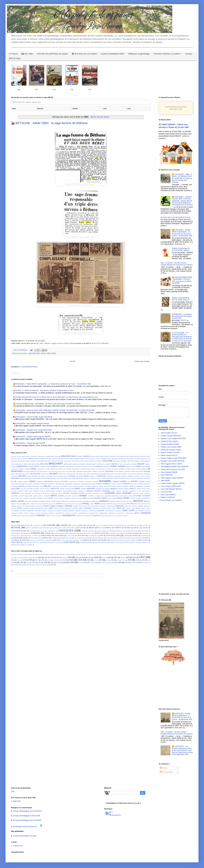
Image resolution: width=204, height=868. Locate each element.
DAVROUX (144, 469)
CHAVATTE (98, 466)
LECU (102, 493)
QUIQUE (32, 508)
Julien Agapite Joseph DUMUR (172, 478)
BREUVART (56, 464)
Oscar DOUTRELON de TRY (47, 504)
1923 (130, 560)
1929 (15, 562)
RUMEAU (104, 508)
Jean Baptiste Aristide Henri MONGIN (174, 467)
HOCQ (144, 489)
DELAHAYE (26, 474)
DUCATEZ (65, 481)
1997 (14, 565)
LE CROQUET (93, 536)
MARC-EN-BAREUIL (34, 538)
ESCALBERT (29, 484)
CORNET (21, 469)
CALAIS (145, 528)
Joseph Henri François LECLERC (173, 469)
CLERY (114, 466)
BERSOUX (49, 459)
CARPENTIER (22, 466)
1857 (135, 554)
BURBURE (118, 528)
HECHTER (91, 489)
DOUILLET (133, 478)
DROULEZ (147, 478)
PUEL (126, 506)
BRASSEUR (27, 464)
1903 (13, 560)
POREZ (75, 506)
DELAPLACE (63, 474)
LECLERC (66, 493)
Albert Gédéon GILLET (169, 433)
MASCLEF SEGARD (31, 501)
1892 (83, 558)
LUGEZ (61, 498)
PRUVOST (120, 506)
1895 (103, 558)
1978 (143, 563)
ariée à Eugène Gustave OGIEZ (58, 343)
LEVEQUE (75, 496)
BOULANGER (89, 461)
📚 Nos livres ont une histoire (84, 54)
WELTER (91, 516)
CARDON (134, 464)
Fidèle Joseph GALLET (169, 455)
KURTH (113, 491)
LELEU (141, 493)
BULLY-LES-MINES (104, 528)
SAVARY (44, 511)
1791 (87, 554)
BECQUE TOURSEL (140, 456)
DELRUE (72, 476)
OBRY (28, 504)
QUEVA (20, 508)
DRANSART (140, 478)
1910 (48, 560)
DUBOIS (32, 481)
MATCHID (17, 801)
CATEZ (36, 466)
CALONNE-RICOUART (19, 531)
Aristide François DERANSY (171, 436)
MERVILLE (75, 538)
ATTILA (28, 456)
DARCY (134, 469)
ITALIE (144, 533)
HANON (62, 489)
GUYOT (48, 489)
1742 (55, 554)
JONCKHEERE (67, 491)
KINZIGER (97, 491)
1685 (39, 554)
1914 (71, 560)
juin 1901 (40, 343)
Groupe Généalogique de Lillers (25, 836)
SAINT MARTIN (136, 508)
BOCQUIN (14, 461)
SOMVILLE (85, 511)
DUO (129, 482)
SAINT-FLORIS (143, 540)
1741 (50, 554)
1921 (118, 560)
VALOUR (74, 513)
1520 (23, 554)
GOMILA (82, 486)
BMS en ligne (15, 58)
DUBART (26, 482)
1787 (76, 554)
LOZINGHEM (15, 538)
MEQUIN (59, 501)
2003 (25, 565)
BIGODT (83, 459)
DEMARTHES (101, 476)
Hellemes (122, 533)
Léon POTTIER (166, 492)
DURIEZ (148, 482)
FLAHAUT (99, 484)
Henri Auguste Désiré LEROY (171, 464)
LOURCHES (32, 498)
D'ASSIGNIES (100, 469)
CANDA (120, 464)
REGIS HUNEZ (59, 508)
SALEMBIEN (15, 511)
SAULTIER (38, 511)
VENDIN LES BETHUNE (99, 542)
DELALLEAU (45, 474)
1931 (28, 563)
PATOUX (65, 504)
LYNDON (74, 498)
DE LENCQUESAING (30, 471)
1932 (33, 562)
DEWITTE (94, 478)
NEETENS (123, 501)
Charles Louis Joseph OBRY (171, 447)
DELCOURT (111, 474)
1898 (122, 558)
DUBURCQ (57, 482)
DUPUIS (142, 481)
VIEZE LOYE (146, 542)
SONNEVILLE (93, 511)
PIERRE (14, 506)
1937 (58, 562)
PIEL (149, 504)
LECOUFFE (96, 493)
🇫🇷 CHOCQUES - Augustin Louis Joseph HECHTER (32, 430)
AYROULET (34, 456)
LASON (22, 493)
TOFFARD (44, 513)
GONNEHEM (35, 533)
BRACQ (13, 464)
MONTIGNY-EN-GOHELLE (124, 538)
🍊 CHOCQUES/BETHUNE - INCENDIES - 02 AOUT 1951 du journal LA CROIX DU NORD (47, 404)
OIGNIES (47, 540)
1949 (113, 562)
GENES (26, 533)
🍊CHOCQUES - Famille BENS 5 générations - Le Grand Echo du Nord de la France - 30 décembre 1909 (52, 384)
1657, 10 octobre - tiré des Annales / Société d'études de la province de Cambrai (177, 264)
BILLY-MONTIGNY (57, 528)
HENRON (121, 489)
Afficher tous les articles (100, 117)
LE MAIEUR (44, 493)
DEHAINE (147, 471)
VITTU (48, 516)
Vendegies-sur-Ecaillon (25, 545)
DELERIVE (140, 474)
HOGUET (14, 491)
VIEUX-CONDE (136, 542)
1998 (20, 565)
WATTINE (85, 516)
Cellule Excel (18, 846)
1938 (64, 562)
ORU (36, 504)
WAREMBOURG (69, 516)
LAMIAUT (119, 491)
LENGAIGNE (28, 496)
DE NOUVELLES (54, 471)
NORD (24, 540)
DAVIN (138, 469)
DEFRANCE (139, 471)
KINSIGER (89, 491)
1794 (98, 554)
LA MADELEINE (24, 536)
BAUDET (101, 456)
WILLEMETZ (119, 516)
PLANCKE (26, 506)
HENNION (114, 489)
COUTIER (59, 469)
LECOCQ (81, 493)
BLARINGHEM (70, 528)
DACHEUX (115, 469)
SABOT (128, 508)
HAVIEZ (77, 489)
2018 (46, 565)
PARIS (55, 540)
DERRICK (131, 476)
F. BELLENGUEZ (59, 484)
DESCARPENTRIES (26, 478)
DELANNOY (54, 474)
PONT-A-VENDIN (65, 540)
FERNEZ (128, 531)
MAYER (53, 501)
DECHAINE (109, 471)
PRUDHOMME (111, 506)
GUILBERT (147, 486)
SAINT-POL (26, 542)
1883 (46, 558)
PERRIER (109, 504)
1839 (124, 554)
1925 (137, 560)
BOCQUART (130, 459)
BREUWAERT (68, 464)
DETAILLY (61, 478)
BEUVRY (28, 528)
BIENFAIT (77, 459)
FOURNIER (28, 486)
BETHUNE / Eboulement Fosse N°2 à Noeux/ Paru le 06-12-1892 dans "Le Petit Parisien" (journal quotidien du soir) (56, 397)
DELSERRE (80, 476)
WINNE (125, 516)
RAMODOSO (39, 508)
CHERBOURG (51, 531)
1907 (37, 560)
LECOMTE (89, 493)
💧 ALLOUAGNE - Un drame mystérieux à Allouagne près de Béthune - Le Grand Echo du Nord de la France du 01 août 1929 (182, 337)
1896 (109, 558)
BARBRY (80, 456)
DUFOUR (95, 482)
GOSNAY (48, 533)
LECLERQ (74, 493)
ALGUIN (14, 456)
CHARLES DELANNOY (169, 441)
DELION (29, 476)
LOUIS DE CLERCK (22, 498)
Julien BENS (165, 481)
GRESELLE (132, 486)
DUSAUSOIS (15, 484)
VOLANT (53, 516)
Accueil (72, 361)
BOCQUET (138, 459)
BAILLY (74, 456)
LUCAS (56, 498)
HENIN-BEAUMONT (85, 533)
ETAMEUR (36, 484)
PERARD (103, 504)
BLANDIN (103, 459)
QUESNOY (147, 506)
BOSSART (61, 461)
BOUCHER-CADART (78, 461)
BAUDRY (107, 456)
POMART (53, 506)
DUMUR (123, 481)
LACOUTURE (71, 536)
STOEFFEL (118, 511)
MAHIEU (104, 498)
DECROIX (127, 471)
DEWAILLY (87, 478)
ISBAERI (36, 491)
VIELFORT (125, 542)
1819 (114, 554)
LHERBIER (83, 496)
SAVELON (51, 511)
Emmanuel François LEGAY (171, 450)
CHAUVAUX (91, 467)
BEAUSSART (125, 456)
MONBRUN (88, 501)
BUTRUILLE (100, 464)
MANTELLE (140, 498)
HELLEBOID (106, 489)
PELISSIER (79, 504)
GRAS (114, 486)
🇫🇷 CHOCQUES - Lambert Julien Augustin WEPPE (32, 437)
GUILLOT (23, 489)
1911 (54, 560)
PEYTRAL (138, 504)
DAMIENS (122, 469)
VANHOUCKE (129, 513)
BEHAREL (14, 459)
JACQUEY (59, 491)
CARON (13, 467)
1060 (12, 554)
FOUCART (147, 484)
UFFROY (68, 513)
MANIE (114, 498)
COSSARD (40, 469)
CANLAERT (127, 464)
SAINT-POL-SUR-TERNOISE (41, 542)
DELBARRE (95, 474)
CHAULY (84, 467)
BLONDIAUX (122, 459)
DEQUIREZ (117, 476)
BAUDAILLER (94, 456)
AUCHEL (89, 525)
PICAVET (144, 504)
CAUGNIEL (61, 467)
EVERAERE (44, 484)
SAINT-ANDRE (130, 540)
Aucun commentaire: (21, 350)
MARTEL (21, 501)
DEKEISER (19, 474)
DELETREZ (14, 476)
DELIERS (22, 476)
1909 (43, 560)
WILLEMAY (111, 516)
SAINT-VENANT (70, 542)
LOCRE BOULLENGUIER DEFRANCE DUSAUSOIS (111, 496)
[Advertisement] (167, 547)
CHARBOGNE (69, 467)
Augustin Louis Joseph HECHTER (173, 439)
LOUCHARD (137, 496)
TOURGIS (51, 513)
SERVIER (78, 511)
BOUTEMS (131, 461)
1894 (96, 557)
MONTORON (95, 501)
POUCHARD (94, 506)
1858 (141, 554)
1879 (28, 558)
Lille (24, 538)
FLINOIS (119, 484)
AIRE (13, 525)
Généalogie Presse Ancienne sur (29, 827)
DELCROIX (118, 474)
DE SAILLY (63, 471)
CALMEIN (107, 464)
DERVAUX (138, 476)
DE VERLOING (71, 471)
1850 (129, 554)
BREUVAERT (36, 464)
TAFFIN (131, 511)
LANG (139, 491)
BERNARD (37, 459)
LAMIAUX (125, 491)
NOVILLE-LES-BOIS (36, 540)
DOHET (116, 478)
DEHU (13, 474)
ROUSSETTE (96, 508)
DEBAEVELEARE (82, 471)
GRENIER (125, 486)
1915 (80, 560)
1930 (22, 562)
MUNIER (112, 501)
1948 (108, 563)
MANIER (120, 498)
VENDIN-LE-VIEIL (114, 542)
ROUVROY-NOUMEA (117, 540)
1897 (116, 558)
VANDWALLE (112, 513)
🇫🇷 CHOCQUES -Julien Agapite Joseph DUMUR (31, 424)
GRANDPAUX (108, 486)
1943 (91, 563)
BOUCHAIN (68, 461)
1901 (134, 558)
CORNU (33, 469)
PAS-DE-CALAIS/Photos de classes (52, 54)
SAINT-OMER (16, 542)
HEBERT (83, 489)
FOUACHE (133, 484)
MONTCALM (110, 538)
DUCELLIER (73, 482)
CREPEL (69, 469)
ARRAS (81, 525)
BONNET (34, 461)
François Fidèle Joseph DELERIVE (173, 458)
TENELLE (14, 513)
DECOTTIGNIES (119, 471)
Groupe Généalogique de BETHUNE (26, 816)
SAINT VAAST (146, 508)
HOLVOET (20, 491)
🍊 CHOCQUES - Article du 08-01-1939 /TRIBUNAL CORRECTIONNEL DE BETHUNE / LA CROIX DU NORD (54, 410)
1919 (107, 560)
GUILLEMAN (15, 489)
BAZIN (119, 456)
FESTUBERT (138, 531)
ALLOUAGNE (49, 525)
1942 (85, 562)
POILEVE (39, 506)
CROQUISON (76, 469)
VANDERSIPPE (103, 513)
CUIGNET (83, 469)
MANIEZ (126, 498)
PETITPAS (131, 504)
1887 (58, 558)
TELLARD (147, 511)
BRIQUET (89, 464)
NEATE (117, 501)
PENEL (86, 504)
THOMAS (32, 513)
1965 (138, 562)
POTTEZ (81, 506)
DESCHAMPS (37, 478)
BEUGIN (61, 459)
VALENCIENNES (85, 542)
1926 (143, 560)
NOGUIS (19, 504)
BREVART (82, 464)
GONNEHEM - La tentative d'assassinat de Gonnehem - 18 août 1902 (182, 316)
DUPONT (134, 481)
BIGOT (88, 459)
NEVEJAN (130, 501)
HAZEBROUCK (72, 533)
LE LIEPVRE (36, 493)
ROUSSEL (88, 508)
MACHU (79, 498)
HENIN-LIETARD (100, 533)
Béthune (136, 528)
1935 (46, 562)
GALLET (47, 486)
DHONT (100, 478)
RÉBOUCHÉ (121, 508)
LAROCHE (15, 493)
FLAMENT (106, 484)
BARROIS (86, 456)
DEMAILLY (93, 476)
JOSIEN (75, 491)
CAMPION (114, 464)
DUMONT (116, 481)
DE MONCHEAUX (42, 471)
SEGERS (65, 511)
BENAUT (26, 459)
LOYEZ (50, 498)
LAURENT (28, 493)
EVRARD (51, 484)
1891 (77, 558)
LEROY (53, 496)
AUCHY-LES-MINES (102, 525)
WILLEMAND (104, 516)
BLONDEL (115, 459)
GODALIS (76, 486)
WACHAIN (59, 516)
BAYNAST (113, 456)
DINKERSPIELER (108, 478)
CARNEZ (148, 464)
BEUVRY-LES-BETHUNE (41, 528)
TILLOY (38, 513)
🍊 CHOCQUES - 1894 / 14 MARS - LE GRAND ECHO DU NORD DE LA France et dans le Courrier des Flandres (182, 178)
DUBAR (20, 482)
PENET (92, 504)
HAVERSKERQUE (59, 533)
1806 (108, 554)
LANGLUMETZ (146, 491)
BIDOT (71, 459)
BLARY (109, 459)
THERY (26, 513)
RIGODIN (75, 508)
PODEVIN (33, 506)
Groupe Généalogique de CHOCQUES (27, 811)
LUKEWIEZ (67, 498)
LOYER (45, 498)
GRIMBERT (140, 486)
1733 (44, 554)
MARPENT (147, 498)
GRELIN (119, 486)
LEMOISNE (14, 496)
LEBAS (60, 493)
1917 (95, 560)
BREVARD (76, 464)
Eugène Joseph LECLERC (170, 453)
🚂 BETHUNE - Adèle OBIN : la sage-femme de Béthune (49, 123)
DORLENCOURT (124, 478)
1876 (23, 558)
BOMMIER (21, 461)
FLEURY (113, 484)
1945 (103, 563)
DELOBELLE (42, 476)
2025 (52, 565)
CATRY (47, 467)
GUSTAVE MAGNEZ (33, 489)
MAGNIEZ (98, 498)
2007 (30, 565)
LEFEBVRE (110, 493)
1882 (39, 558)
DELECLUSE (126, 474)
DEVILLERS (68, 478)
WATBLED (79, 516)
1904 (18, 560)
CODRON (121, 466)
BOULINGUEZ (98, 461)
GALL (41, 486)
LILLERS (117, 536)
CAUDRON (54, 466)
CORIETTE (14, 469)
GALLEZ (54, 486)
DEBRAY (95, 471)
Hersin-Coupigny (133, 533)
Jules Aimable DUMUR (169, 472)
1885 (52, 558)
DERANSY (124, 476)
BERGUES (133, 525)
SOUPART (101, 511)
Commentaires (166, 772)
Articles (164, 768)
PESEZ (115, 504)
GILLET (70, 486)
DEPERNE (110, 476)
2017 (41, 565)
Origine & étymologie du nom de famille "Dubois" (181, 249)
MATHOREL (41, 501)
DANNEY (128, 469)
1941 (80, 563)
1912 (59, 560)
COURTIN (53, 469)
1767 (71, 554)
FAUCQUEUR (85, 484)
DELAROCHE (71, 474)
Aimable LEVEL (50, 456)
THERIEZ (20, 513)
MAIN (110, 498)
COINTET (128, 467)
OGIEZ (53, 353)
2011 (36, 565)
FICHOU (93, 484)
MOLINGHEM (85, 538)
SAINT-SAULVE (57, 542)
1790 (82, 554)
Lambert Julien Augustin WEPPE (173, 483)
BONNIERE (41, 461)
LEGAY (118, 493)
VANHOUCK (121, 513)
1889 (63, 558)
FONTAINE (126, 484)
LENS (101, 536)
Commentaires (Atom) (29, 367)
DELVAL (86, 476)
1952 (126, 562)
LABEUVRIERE (46, 536)
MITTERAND (80, 501)
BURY (94, 464)
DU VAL (14, 481)
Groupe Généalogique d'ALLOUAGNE (27, 820)
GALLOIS (60, 486)
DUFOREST (81, 482)
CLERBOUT (106, 467)
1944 (97, 562)
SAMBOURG (30, 511)
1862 (147, 554)
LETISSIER (68, 496)
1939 (71, 562)
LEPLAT (41, 496)
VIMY (15, 545)
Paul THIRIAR (133, 506)
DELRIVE (66, 476)
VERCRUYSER (16, 516)
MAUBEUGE (55, 538)
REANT (51, 508)
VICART (23, 516)
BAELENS (58, 456)
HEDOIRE (99, 489)
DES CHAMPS (146, 476)
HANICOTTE (55, 489)
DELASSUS (79, 474)
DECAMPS (102, 471)
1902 (142, 557)
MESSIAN (73, 501)
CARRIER (30, 467)
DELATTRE (87, 474)
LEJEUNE (135, 493)
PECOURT (72, 504)
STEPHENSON (110, 511)
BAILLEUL (66, 456)
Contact (189, 54)
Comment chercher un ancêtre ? (168, 54)
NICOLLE (147, 501)
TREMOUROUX (59, 513)
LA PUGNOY (35, 536)
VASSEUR (146, 513)
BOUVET (138, 461)
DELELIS (134, 474)
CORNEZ (27, 469)
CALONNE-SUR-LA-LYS (37, 531)
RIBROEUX (68, 508)
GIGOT (66, 486)
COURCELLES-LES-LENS (89, 531)
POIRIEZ (46, 506)
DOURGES (103, 531)
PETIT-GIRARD (122, 504)
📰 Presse (13, 54)
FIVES (146, 531)
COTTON (46, 469)
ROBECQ (86, 540)
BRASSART (20, 464)
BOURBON (124, 461)
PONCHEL (69, 506)
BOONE (54, 461)
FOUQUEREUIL (16, 533)
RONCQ (95, 540)
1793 (92, 554)
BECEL (131, 456)
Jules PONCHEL (167, 475)
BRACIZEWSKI (146, 461)
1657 (34, 554)
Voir (19, 90)
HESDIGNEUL (113, 533)
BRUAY (92, 528)
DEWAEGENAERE (78, 478)
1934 (39, 562)
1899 (128, 558)
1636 (28, 554)
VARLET (137, 513)
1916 (89, 560)
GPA (13, 791)
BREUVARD (44, 464)
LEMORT (21, 496)
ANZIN (73, 525)
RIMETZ (81, 508)
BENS (31, 459)
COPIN (138, 466)
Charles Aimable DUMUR (170, 444)
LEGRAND (127, 493)
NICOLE (138, 501)
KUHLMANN (106, 491)
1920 (112, 560)
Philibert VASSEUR (168, 497)
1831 (119, 554)
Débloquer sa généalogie (139, 54)
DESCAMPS (15, 478)
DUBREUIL (40, 482)
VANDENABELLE (83, 513)
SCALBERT (58, 511)
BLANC (98, 459)
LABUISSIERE (59, 536)
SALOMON (22, 511)
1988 (149, 563)
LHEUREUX (91, 496)
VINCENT (41, 515)
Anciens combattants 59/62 (113, 54)
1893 (90, 558)
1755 (60, 554)
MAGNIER (90, 498)
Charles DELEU (91, 469)
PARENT (59, 504)
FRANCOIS (36, 486)
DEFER (133, 471)
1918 (101, 560)
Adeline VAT (41, 456)
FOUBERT (140, 484)
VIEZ (27, 516)
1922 (124, 560)
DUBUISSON (48, 481)
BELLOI (20, 459)
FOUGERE (14, 486)
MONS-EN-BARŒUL (97, 538)
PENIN (97, 504)
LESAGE (61, 496)
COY (64, 469)
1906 (30, 560)
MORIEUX (104, 501)
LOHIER (130, 496)
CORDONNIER (146, 467)
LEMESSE (147, 493)
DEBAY (90, 471)
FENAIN (120, 531)
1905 (24, 560)
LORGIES (135, 536)
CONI (133, 467)
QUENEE (140, 506)
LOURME (39, 498)
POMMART (60, 506)
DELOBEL (35, 476)
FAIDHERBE (69, 484)
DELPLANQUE (58, 476)
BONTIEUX (48, 461)
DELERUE (147, 474)
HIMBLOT (133, 489)
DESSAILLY (54, 478)
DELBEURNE (103, 474)
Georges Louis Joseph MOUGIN (173, 461)
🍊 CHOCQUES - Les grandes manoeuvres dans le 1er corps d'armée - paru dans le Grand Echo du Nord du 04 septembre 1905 (182, 750)
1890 (70, 557)
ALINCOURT (37, 525)
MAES (85, 498)
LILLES (126, 536)
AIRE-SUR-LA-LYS (23, 525)
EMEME (22, 484)
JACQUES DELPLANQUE (47, 491)
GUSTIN (42, 489)
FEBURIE (112, 531)
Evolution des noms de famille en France (176, 217)
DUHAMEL (105, 481)
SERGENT (71, 511)
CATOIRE (42, 467)
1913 (65, 560)
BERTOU (55, 459)
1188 (18, 554)
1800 (103, 554)
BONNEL (27, 461)
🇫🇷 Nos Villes (27, 54)
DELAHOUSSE (35, 474)
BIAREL (67, 459)
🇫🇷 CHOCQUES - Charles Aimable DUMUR (29, 443)
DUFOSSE (88, 482)
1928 (149, 560)
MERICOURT (65, 538)
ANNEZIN (64, 525)
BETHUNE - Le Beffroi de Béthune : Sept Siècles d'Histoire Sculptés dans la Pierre (43, 391)
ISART (31, 491)
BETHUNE (36, 353)
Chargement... (16, 373)
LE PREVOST (53, 493)
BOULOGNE (108, 461)
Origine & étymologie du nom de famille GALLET (181, 299)
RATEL (46, 508)
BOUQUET (117, 461)
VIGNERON (33, 516)
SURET (125, 511)
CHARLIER (78, 467)
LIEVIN (108, 536)
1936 (52, 562)
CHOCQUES (66, 530)
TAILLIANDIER (139, 511)
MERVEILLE (66, 501)
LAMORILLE (133, 491)
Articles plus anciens (142, 361)
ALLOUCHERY (21, 456)
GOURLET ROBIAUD (92, 486)
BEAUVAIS (114, 525)
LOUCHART (146, 496)
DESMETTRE (45, 478)
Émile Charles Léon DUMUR (171, 500)
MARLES (46, 538)
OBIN (48, 353)
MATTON (48, 501)
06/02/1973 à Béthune (100, 343)
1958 (132, 563)
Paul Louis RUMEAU (168, 495)
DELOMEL (50, 476)
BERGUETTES (144, 525)
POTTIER (87, 506)
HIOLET (43, 353)
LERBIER (47, 496)
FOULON (21, 486)
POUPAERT (102, 506)
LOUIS (13, 498)
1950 (30, 353)
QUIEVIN (26, 508)
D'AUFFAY (108, 469)
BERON (43, 459)
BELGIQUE (123, 525)
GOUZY (101, 486)
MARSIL (14, 501)
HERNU (126, 489)
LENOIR (35, 496)
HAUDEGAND (69, 489)
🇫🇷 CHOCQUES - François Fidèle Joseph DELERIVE (33, 417)
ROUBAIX (104, 540)
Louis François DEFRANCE (171, 486)
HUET (26, 491)
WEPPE (97, 516)
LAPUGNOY (81, 536)
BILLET (93, 459)
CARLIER (141, 464)
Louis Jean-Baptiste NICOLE (171, 489)
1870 (12, 558)
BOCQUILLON (146, 459)
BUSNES (127, 528)
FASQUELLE (77, 484)
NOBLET (14, 504)
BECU (148, 456)
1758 (66, 554)
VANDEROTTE (93, 513)
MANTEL (133, 498)
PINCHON (20, 506)
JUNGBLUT (82, 491)
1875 (18, 558)
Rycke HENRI (112, 508)
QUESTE (14, 508)
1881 (34, 558)
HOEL (148, 489)
